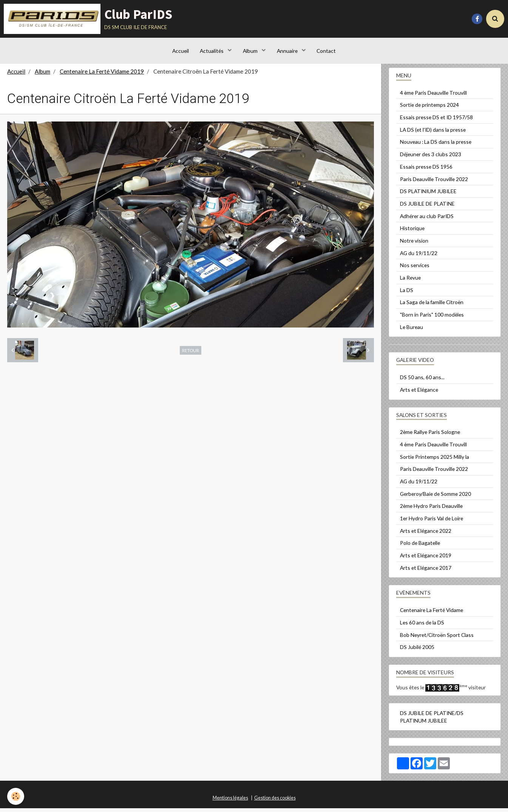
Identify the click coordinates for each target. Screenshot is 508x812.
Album (251, 51)
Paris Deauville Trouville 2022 (434, 183)
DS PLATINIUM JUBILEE (428, 195)
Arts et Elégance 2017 (426, 571)
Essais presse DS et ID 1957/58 (436, 121)
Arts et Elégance (419, 393)
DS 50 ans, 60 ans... (422, 381)
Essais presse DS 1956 (426, 170)
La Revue (410, 281)
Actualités (212, 51)
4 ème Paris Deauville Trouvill (433, 96)
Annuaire (288, 51)
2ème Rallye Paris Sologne (430, 436)
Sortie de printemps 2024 (429, 108)
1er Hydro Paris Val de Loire (432, 522)
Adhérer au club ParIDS (427, 220)
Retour (191, 354)
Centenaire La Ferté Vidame (432, 614)
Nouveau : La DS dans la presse (436, 145)
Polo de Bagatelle (420, 547)
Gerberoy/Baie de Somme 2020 (435, 498)
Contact (327, 51)
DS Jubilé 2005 (417, 651)
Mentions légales (230, 802)
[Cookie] (16, 796)
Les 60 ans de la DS (422, 626)
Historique (412, 232)
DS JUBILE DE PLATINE (427, 207)
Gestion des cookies (275, 802)
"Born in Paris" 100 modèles (432, 318)
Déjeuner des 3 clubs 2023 (431, 158)
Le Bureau (411, 331)
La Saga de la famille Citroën (432, 306)
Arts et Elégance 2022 (426, 534)
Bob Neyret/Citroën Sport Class (437, 639)
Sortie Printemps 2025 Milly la (435, 461)
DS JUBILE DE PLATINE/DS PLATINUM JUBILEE (432, 720)
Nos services (415, 269)
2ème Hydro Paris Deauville (431, 510)
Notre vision (414, 244)
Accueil (180, 51)
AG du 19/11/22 (419, 257)
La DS (407, 294)
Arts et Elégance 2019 (426, 559)
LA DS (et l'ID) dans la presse (433, 133)
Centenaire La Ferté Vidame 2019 (102, 75)
